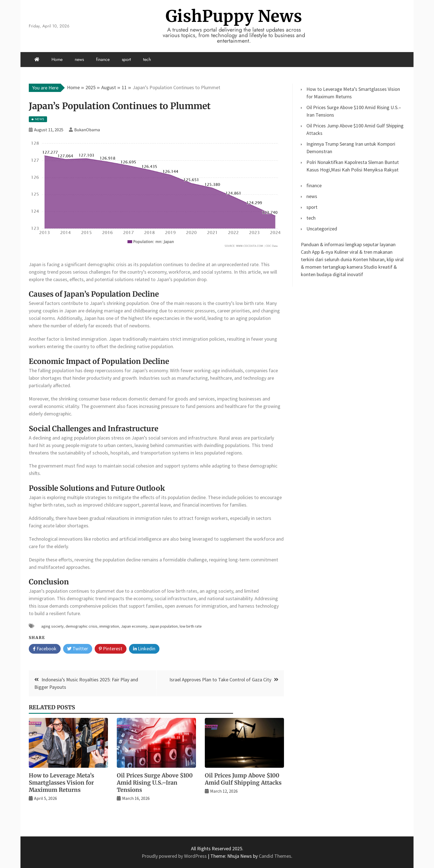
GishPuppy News (234, 16)
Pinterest (111, 649)
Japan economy (134, 626)
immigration (109, 626)
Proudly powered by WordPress (175, 856)
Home (57, 59)
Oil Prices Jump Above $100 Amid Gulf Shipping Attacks (243, 779)
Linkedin (144, 649)
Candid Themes (275, 856)
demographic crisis (82, 626)
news (79, 59)
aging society (52, 626)
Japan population (163, 626)
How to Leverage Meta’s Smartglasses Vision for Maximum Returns (61, 783)
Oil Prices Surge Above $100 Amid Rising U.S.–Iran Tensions (155, 783)
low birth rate (191, 626)
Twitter (78, 649)
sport (126, 59)
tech (147, 59)
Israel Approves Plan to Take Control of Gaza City (220, 680)
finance (103, 59)
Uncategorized (322, 229)
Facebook (45, 649)
